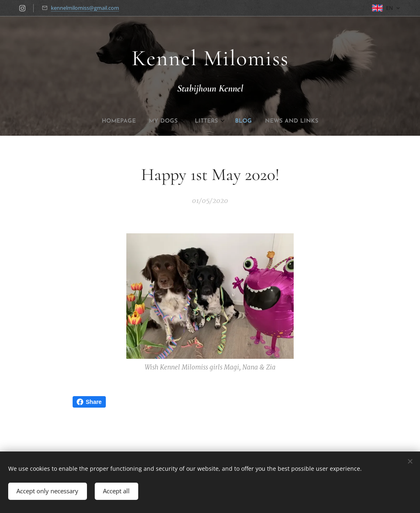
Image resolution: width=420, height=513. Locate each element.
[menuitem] (183, 121)
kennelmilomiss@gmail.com (85, 8)
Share (89, 402)
